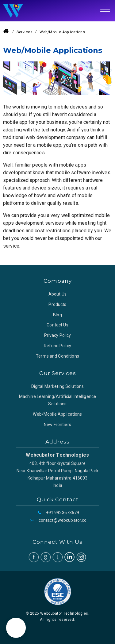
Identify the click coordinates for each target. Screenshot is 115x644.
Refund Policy (57, 346)
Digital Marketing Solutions (58, 386)
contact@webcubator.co (63, 520)
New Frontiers (57, 425)
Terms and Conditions (57, 356)
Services (25, 32)
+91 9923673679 (63, 513)
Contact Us (57, 325)
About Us (57, 294)
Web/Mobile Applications (57, 414)
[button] (16, 628)
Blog (57, 315)
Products (57, 304)
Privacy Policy (58, 335)
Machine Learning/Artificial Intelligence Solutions (57, 400)
